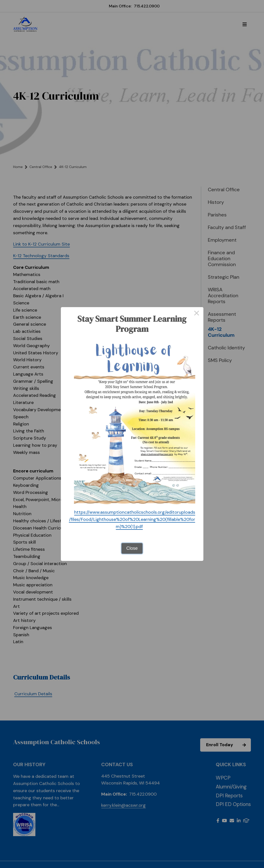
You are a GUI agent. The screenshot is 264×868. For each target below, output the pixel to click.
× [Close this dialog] (197, 314)
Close (132, 548)
